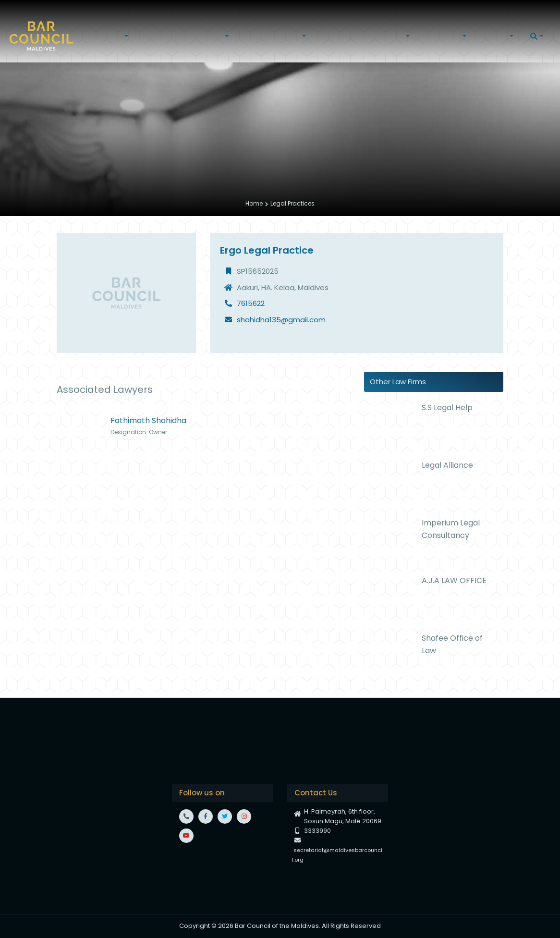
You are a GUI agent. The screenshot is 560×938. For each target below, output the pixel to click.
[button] (118, 36)
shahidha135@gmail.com (281, 320)
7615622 (251, 303)
